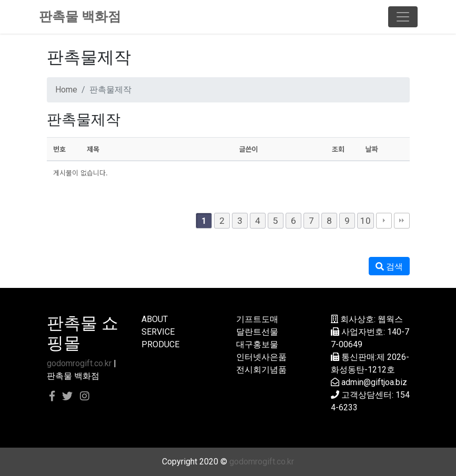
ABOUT (155, 319)
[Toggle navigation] (403, 17)
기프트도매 (257, 319)
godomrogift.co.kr (79, 363)
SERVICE (158, 332)
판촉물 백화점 (80, 17)
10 (366, 221)
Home (66, 90)
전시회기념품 (261, 370)
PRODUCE (160, 344)
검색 (389, 267)
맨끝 (402, 221)
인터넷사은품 (261, 357)
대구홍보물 (257, 344)
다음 (384, 221)
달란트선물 (257, 332)
